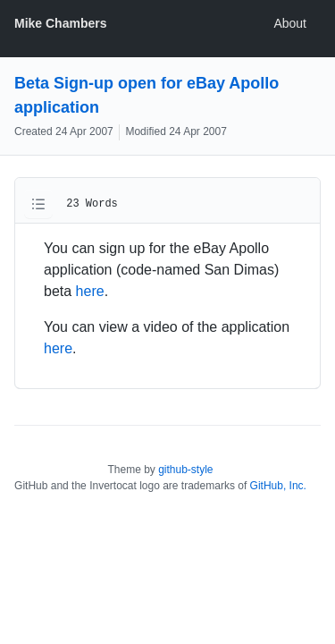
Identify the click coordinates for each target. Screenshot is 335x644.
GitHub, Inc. (278, 486)
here (90, 291)
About (290, 23)
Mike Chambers (60, 23)
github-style (185, 470)
